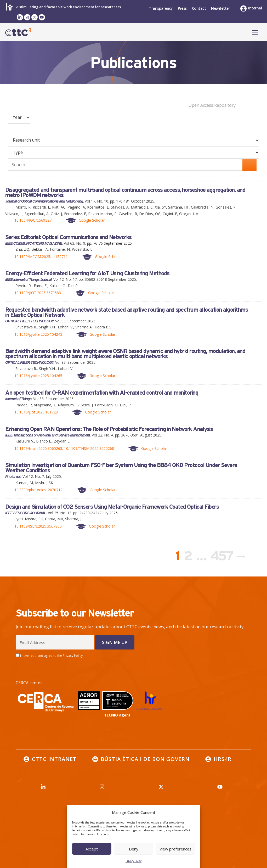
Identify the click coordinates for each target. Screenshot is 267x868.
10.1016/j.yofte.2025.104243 (38, 334)
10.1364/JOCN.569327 (33, 220)
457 (223, 554)
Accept (92, 849)
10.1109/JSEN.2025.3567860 (38, 526)
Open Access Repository (212, 105)
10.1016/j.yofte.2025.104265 (38, 376)
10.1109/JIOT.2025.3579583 (38, 293)
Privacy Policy (133, 861)
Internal (255, 8)
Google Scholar (92, 220)
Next (246, 556)
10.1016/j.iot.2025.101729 (36, 412)
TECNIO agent (117, 715)
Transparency (161, 8)
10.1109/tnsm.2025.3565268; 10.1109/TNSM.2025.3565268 (64, 448)
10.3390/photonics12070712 (38, 490)
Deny (134, 849)
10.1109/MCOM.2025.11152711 (41, 257)
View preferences (175, 849)
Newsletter (220, 8)
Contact (199, 8)
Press (182, 8)
